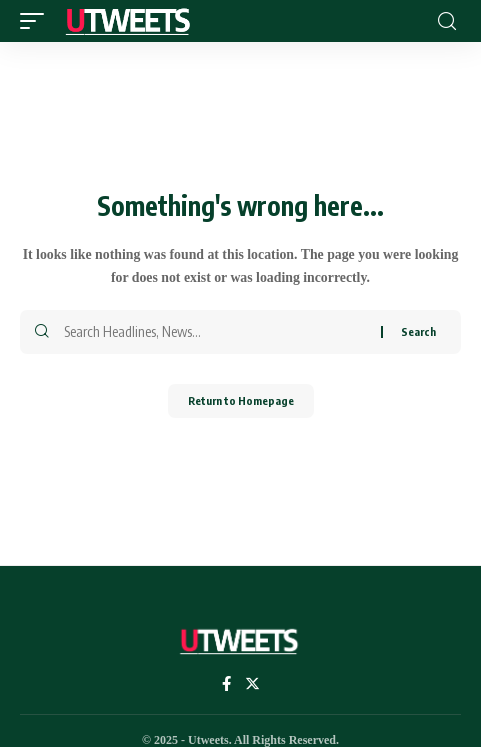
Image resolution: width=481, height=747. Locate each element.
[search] (447, 21)
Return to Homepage (241, 400)
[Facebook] (226, 685)
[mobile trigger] (37, 21)
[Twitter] (252, 685)
